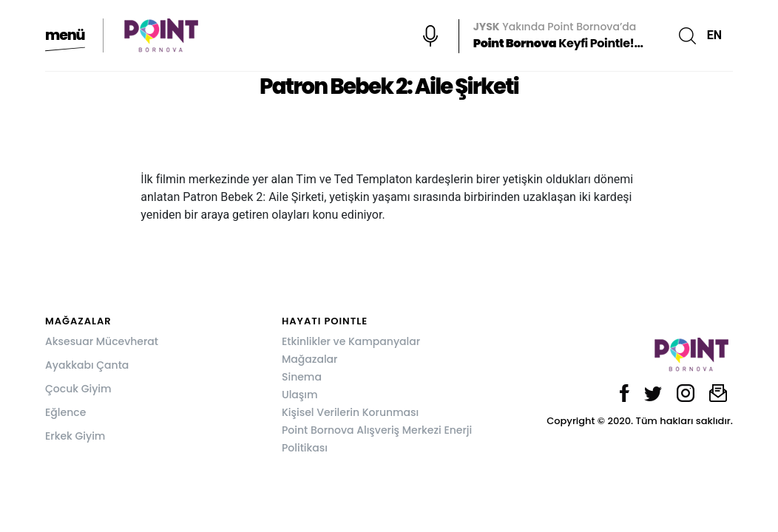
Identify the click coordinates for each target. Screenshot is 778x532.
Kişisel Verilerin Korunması (350, 412)
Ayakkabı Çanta (87, 365)
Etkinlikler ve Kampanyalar (351, 341)
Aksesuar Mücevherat (102, 341)
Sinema (302, 377)
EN (714, 35)
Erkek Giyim (75, 436)
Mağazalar (309, 359)
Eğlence (65, 412)
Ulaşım (300, 395)
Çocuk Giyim (78, 389)
